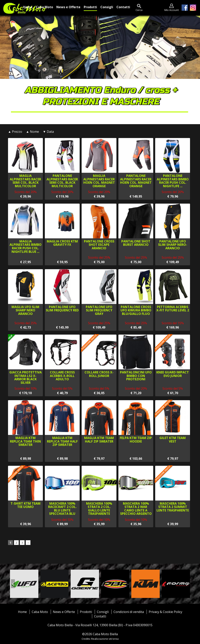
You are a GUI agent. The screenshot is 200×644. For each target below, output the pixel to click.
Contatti (100, 616)
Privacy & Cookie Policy (165, 612)
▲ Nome (32, 132)
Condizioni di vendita (129, 612)
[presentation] (13, 584)
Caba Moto (40, 612)
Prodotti (86, 612)
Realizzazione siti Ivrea (105, 639)
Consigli (103, 612)
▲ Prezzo (15, 132)
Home (22, 612)
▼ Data (48, 132)
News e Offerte (64, 612)
